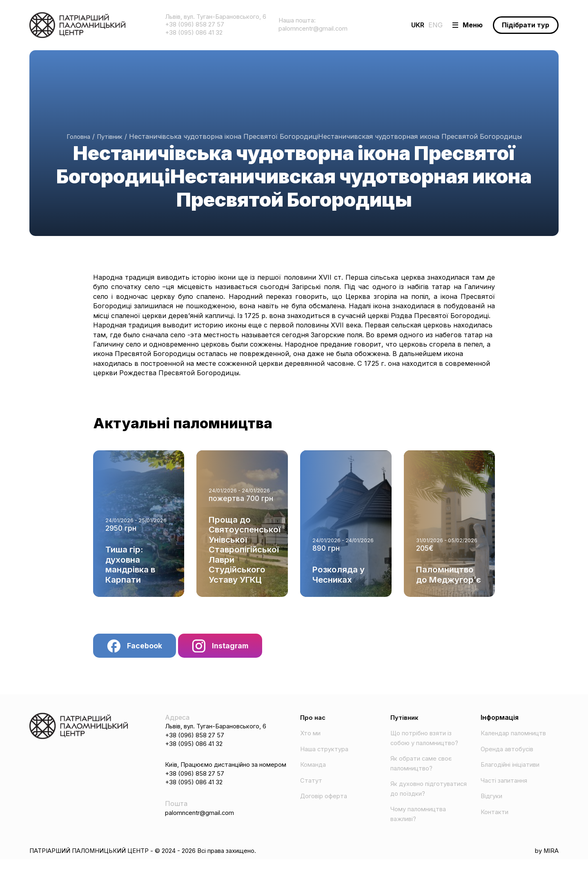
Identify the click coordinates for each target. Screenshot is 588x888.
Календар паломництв (518, 742)
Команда (315, 774)
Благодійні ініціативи (515, 774)
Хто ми (312, 742)
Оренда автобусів (510, 758)
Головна (76, 138)
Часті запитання (507, 789)
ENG (416, 26)
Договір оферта (326, 805)
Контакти (496, 821)
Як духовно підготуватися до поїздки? (419, 812)
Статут (312, 789)
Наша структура (327, 758)
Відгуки (493, 805)
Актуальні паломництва (196, 426)
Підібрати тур (521, 26)
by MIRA (545, 879)
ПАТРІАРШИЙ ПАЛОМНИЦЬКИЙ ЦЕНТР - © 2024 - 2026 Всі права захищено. (160, 879)
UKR (399, 26)
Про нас (314, 726)
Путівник (111, 138)
